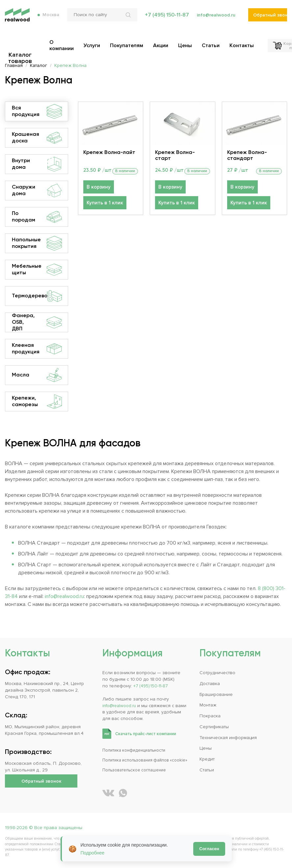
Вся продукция (37, 111)
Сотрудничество (217, 666)
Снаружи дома (37, 191)
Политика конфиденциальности (137, 744)
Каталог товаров (22, 47)
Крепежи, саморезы (37, 402)
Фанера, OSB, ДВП (37, 322)
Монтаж (208, 701)
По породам (37, 217)
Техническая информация (228, 735)
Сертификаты (214, 724)
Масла (37, 375)
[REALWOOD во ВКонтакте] (108, 793)
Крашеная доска (37, 138)
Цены (206, 747)
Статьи (207, 770)
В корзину (98, 196)
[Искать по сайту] (127, 20)
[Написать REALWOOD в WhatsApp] (123, 793)
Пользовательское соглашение (138, 770)
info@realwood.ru (215, 20)
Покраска (210, 712)
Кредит (207, 758)
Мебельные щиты (37, 270)
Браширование (216, 689)
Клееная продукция (37, 349)
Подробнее (93, 853)
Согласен (209, 849)
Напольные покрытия (37, 243)
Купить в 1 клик (103, 213)
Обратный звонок (270, 20)
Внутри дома (37, 164)
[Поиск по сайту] (100, 20)
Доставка (210, 678)
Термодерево (37, 296)
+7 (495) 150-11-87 (164, 20)
